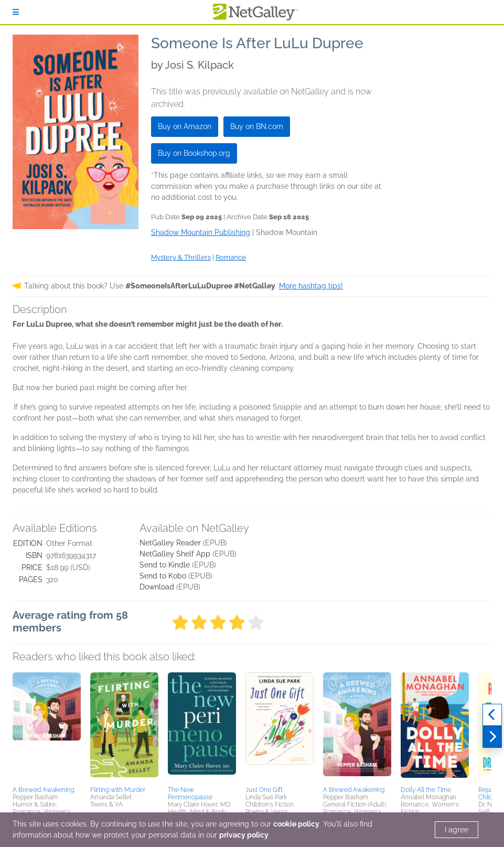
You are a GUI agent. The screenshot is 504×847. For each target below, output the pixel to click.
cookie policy (296, 824)
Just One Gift (264, 790)
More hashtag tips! (311, 286)
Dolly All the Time (426, 790)
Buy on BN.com (257, 126)
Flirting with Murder (118, 790)
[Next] (492, 737)
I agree (457, 830)
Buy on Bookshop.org (194, 153)
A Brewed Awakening (43, 790)
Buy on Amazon (185, 126)
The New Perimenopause (190, 794)
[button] (47, 727)
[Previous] (492, 715)
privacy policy (244, 835)
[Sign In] (16, 12)
